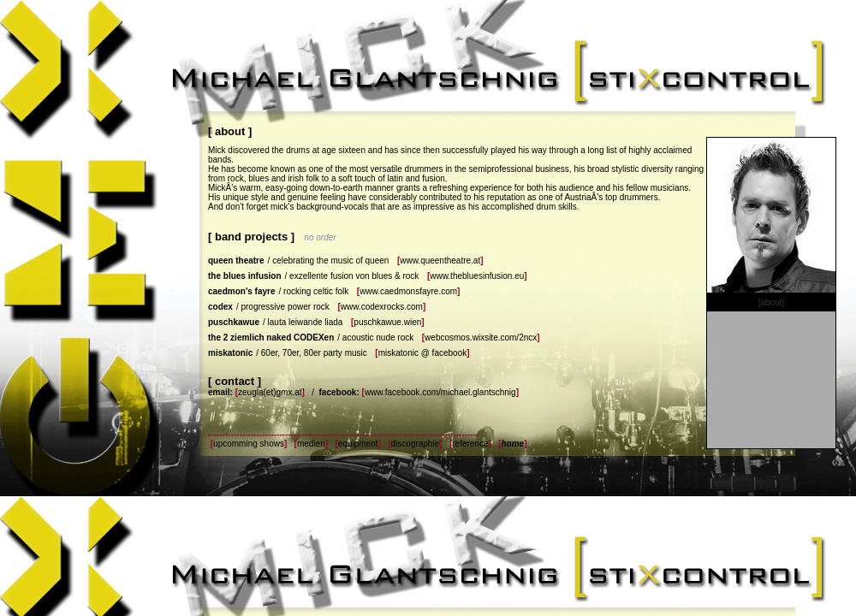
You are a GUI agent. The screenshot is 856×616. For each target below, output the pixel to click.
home (512, 444)
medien (311, 444)
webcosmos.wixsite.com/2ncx (481, 338)
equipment (358, 444)
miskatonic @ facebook (423, 353)
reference (470, 444)
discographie (415, 444)
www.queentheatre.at (440, 261)
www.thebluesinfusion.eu (477, 276)
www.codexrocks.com (382, 307)
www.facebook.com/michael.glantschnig (440, 392)
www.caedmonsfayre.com (408, 291)
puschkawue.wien (387, 322)
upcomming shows (249, 444)
